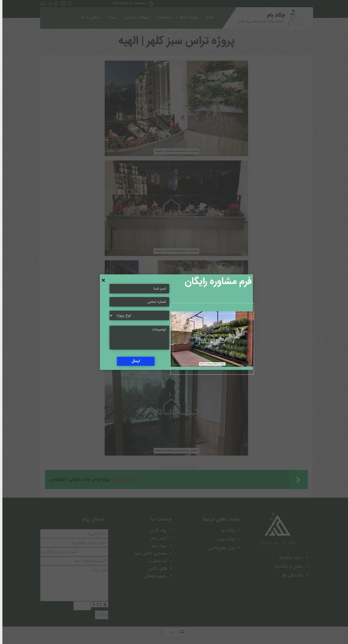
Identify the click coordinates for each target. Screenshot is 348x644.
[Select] (137, 315)
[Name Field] (137, 302)
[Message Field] (137, 338)
